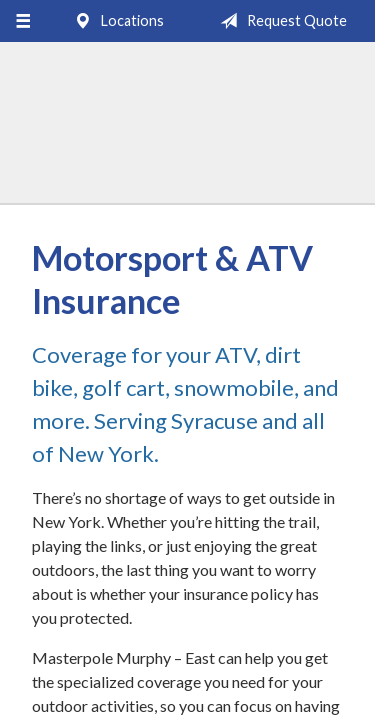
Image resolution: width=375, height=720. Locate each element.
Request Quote (279, 21)
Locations (115, 21)
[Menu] (22, 21)
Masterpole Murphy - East (187, 131)
